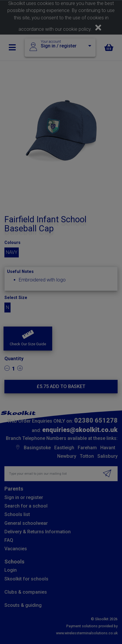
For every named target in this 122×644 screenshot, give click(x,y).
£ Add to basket (61, 386)
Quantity (14, 359)
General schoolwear (26, 523)
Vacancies (16, 549)
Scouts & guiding (23, 605)
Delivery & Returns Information (38, 532)
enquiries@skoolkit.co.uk (80, 430)
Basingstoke (37, 448)
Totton (87, 456)
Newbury (67, 456)
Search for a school (26, 506)
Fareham (87, 448)
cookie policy (77, 29)
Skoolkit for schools (26, 579)
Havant (108, 448)
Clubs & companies (26, 592)
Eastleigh (64, 448)
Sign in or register (24, 497)
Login (11, 570)
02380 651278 (96, 420)
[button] (28, 339)
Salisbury (107, 456)
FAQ (9, 540)
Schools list (17, 514)
